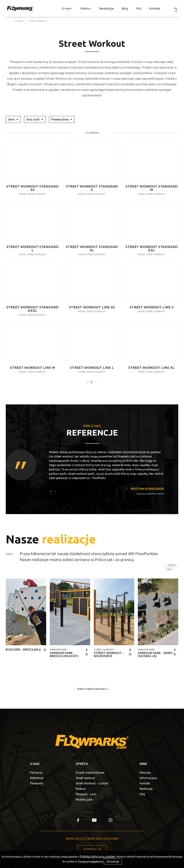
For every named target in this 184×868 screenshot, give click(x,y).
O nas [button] (66, 9)
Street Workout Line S (151, 307)
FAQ (139, 9)
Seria (12, 119)
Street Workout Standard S (92, 188)
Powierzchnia (60, 119)
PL (176, 9)
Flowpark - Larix (86, 794)
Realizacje (107, 9)
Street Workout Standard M (152, 188)
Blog (125, 9)
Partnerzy (36, 773)
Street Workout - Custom (92, 783)
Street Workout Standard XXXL (32, 309)
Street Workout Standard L (32, 249)
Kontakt (155, 9)
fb (40, 650)
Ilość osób (33, 119)
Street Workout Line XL (151, 368)
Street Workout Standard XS (32, 188)
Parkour (81, 789)
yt (94, 820)
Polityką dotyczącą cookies (98, 856)
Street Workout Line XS (92, 307)
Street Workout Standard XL (92, 249)
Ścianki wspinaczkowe (90, 773)
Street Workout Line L (92, 368)
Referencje (37, 778)
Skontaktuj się (92, 849)
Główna (19, 21)
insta (45, 650)
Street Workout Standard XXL (152, 249)
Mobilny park (84, 799)
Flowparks (37, 783)
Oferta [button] (85, 9)
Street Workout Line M (32, 368)
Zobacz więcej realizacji (92, 689)
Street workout (85, 778)
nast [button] (169, 569)
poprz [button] (172, 565)
